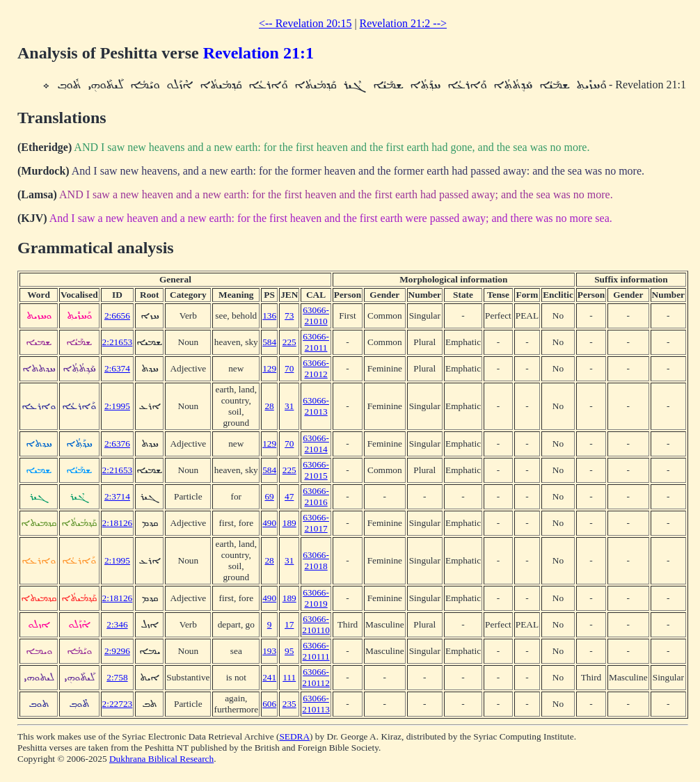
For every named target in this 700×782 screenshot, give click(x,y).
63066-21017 (316, 523)
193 (269, 651)
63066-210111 (316, 651)
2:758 (117, 677)
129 (269, 368)
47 (289, 496)
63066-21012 (316, 368)
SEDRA (294, 736)
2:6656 (117, 316)
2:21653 (118, 342)
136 (269, 316)
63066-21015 (316, 470)
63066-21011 (316, 342)
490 (269, 523)
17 (289, 624)
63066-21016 (316, 496)
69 (269, 496)
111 (289, 677)
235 (289, 704)
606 (269, 704)
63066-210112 (316, 677)
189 (289, 523)
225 (289, 342)
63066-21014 (316, 444)
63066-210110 (316, 624)
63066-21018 (316, 560)
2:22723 (118, 704)
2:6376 (117, 444)
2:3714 (117, 496)
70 (289, 368)
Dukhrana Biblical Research (161, 759)
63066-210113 (316, 704)
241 (269, 677)
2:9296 (117, 651)
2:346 (117, 624)
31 (289, 406)
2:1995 (117, 406)
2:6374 (117, 368)
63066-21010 (316, 316)
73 (289, 316)
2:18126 (118, 523)
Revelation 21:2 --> (403, 23)
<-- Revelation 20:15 (305, 23)
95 (289, 651)
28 (269, 406)
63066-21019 (316, 598)
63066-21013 (316, 406)
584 (269, 342)
